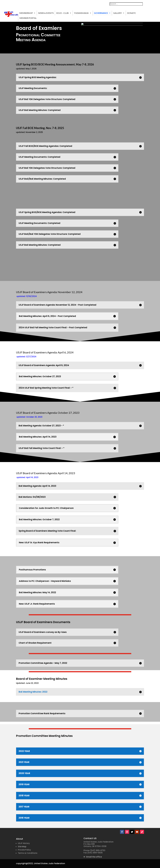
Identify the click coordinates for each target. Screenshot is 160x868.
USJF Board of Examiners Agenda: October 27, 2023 (48, 413)
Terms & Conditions (28, 853)
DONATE (131, 13)
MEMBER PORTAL (28, 18)
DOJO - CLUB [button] (64, 13)
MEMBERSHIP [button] (27, 13)
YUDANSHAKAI (83, 13)
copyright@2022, (25, 863)
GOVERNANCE (102, 13)
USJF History (24, 843)
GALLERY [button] (119, 13)
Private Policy (24, 850)
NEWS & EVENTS (46, 13)
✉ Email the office (93, 857)
